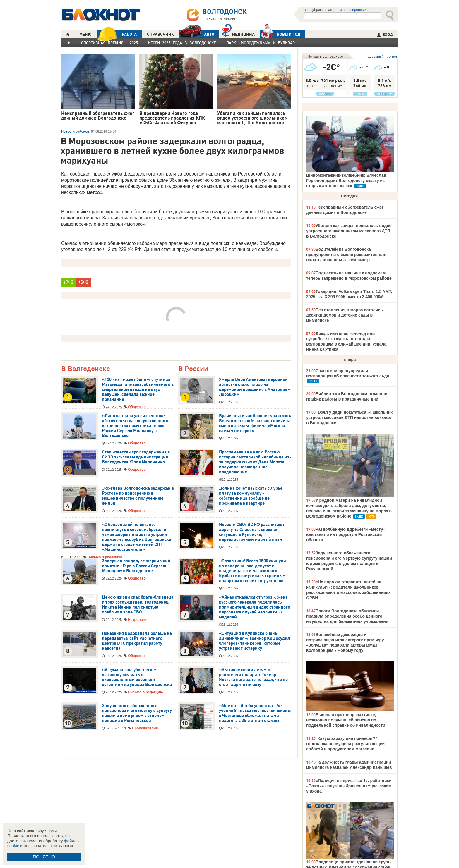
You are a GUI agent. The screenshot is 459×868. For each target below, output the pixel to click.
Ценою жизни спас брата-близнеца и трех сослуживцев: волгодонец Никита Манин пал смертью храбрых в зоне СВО (138, 605)
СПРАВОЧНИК (160, 34)
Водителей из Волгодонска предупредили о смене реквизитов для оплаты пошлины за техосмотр (346, 255)
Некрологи (137, 620)
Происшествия (145, 728)
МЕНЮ (85, 34)
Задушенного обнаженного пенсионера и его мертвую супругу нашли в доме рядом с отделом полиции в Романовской (137, 713)
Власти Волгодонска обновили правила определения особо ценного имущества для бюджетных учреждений (347, 616)
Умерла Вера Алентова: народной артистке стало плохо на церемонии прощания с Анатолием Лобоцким (255, 387)
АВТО (197, 34)
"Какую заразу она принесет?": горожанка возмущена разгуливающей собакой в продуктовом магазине (345, 744)
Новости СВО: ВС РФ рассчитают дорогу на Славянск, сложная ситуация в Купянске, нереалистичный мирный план (252, 532)
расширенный (355, 10)
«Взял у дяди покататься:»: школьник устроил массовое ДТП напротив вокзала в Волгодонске (349, 417)
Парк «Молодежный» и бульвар (261, 43)
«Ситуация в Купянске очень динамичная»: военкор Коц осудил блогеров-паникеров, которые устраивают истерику (255, 641)
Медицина (238, 33)
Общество (137, 407)
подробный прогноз (382, 56)
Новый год (280, 34)
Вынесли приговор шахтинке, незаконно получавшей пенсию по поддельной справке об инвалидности (346, 720)
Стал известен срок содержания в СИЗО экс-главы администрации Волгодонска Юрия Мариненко (136, 457)
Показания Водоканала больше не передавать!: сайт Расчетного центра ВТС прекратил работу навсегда (137, 641)
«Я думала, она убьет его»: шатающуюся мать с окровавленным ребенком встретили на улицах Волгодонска (137, 677)
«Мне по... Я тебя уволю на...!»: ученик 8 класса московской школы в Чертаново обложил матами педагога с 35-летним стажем (255, 713)
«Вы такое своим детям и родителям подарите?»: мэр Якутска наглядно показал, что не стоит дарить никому (253, 677)
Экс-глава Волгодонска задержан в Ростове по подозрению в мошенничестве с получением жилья (138, 496)
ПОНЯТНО (44, 857)
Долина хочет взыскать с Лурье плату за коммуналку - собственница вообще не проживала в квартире (251, 496)
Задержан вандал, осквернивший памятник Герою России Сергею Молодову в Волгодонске (136, 566)
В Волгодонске (86, 369)
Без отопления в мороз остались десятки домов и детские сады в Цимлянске (345, 315)
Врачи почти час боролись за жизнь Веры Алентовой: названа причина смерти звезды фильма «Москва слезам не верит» (255, 423)
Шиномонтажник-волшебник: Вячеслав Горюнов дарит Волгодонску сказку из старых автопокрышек (346, 181)
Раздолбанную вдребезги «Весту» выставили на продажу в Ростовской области (346, 534)
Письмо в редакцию (145, 692)
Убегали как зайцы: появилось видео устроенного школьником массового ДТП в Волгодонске (349, 231)
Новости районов (75, 131)
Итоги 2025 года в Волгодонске (182, 43)
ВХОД (385, 35)
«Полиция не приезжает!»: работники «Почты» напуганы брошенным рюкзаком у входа (349, 786)
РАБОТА (117, 34)
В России (193, 369)
